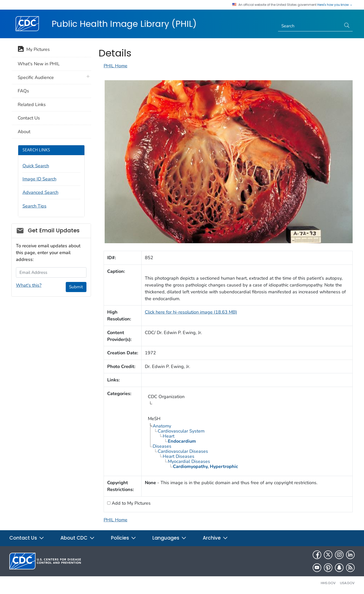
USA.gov (347, 583)
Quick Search (36, 166)
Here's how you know (335, 5)
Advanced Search (40, 192)
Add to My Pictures (131, 503)
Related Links (32, 105)
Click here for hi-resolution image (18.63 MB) (191, 312)
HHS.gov (328, 583)
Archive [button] (215, 538)
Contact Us (29, 118)
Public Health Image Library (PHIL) (124, 24)
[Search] (310, 26)
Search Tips (35, 206)
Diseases (162, 446)
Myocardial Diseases (189, 461)
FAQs (23, 91)
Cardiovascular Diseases (183, 451)
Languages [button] (169, 538)
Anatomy (162, 426)
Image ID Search (39, 179)
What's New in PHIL (39, 64)
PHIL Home (116, 66)
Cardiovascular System (181, 431)
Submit (76, 287)
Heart (169, 436)
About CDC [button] (78, 538)
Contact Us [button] (27, 538)
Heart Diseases (179, 456)
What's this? (29, 285)
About (24, 132)
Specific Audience (36, 77)
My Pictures (34, 50)
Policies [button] (124, 538)
